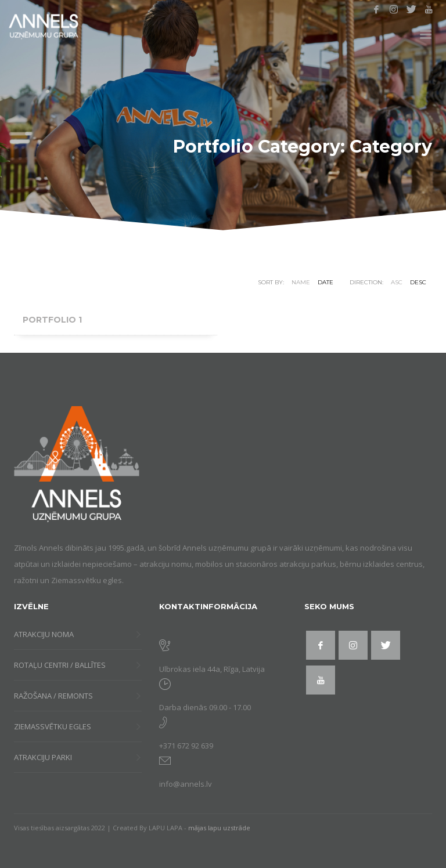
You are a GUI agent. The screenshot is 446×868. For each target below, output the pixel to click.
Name (301, 282)
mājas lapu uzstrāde (219, 828)
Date (325, 282)
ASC (397, 282)
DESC (418, 282)
